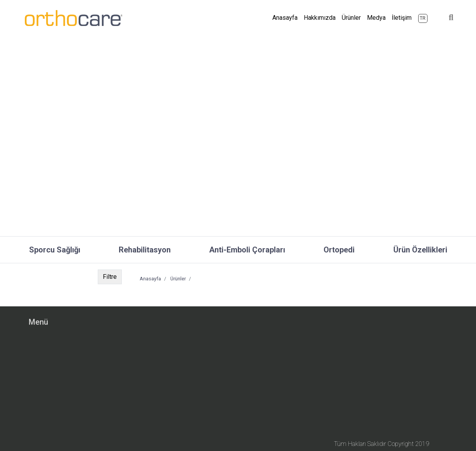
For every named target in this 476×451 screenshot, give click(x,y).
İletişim (402, 11)
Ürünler (351, 11)
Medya (376, 11)
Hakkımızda (320, 11)
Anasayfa (286, 10)
